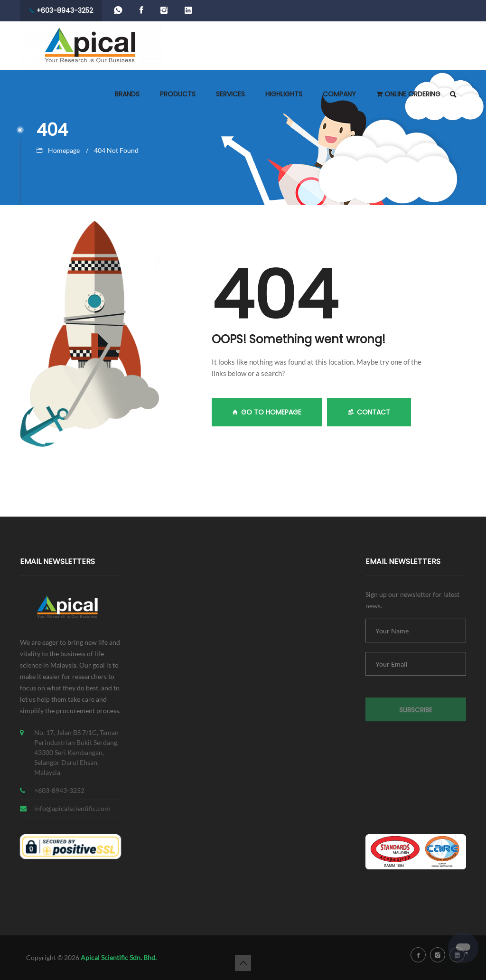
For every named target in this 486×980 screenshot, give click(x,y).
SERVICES (230, 94)
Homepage (64, 150)
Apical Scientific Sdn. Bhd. (119, 957)
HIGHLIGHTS (284, 94)
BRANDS (127, 94)
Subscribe (416, 713)
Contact (369, 412)
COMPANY (339, 94)
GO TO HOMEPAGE (267, 412)
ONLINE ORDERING (408, 94)
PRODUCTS (178, 94)
